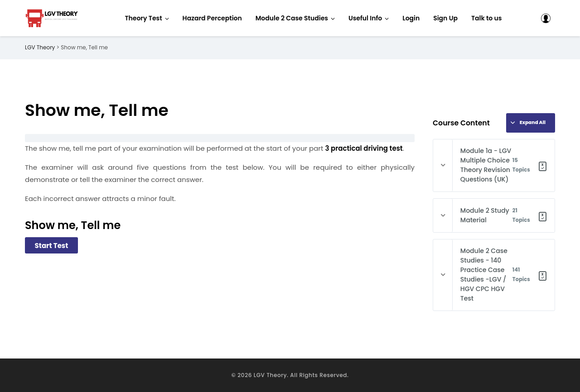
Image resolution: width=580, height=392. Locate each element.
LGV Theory (270, 375)
